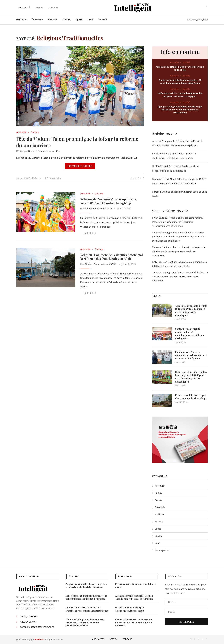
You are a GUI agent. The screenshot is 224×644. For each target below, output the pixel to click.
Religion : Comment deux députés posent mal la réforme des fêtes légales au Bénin (112, 257)
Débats (158, 500)
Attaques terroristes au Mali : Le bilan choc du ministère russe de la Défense (134, 597)
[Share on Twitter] (134, 178)
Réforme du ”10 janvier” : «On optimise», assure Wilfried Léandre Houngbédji (108, 201)
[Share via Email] (144, 178)
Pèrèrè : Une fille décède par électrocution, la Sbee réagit (191, 397)
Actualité (159, 486)
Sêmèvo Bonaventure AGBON (44, 151)
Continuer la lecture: (80, 166)
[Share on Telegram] (141, 178)
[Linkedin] (203, 639)
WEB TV (113, 639)
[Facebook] (191, 639)
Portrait (103, 20)
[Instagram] (199, 639)
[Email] (206, 639)
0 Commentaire (53, 178)
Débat (90, 20)
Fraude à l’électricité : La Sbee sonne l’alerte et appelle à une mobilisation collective (134, 622)
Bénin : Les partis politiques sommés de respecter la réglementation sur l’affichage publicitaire (179, 236)
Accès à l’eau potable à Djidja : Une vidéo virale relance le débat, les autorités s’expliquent (191, 310)
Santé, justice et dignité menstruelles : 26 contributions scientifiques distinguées (190, 334)
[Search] (206, 7)
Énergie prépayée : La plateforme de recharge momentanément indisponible (179, 251)
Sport (79, 20)
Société (52, 20)
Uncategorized (162, 550)
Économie (37, 20)
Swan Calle (158, 218)
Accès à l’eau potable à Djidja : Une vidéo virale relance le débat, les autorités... (86, 585)
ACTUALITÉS (25, 7)
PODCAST (127, 639)
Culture (66, 20)
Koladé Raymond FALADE (98, 209)
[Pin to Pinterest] (136, 178)
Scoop (158, 529)
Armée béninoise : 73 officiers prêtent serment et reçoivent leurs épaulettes (180, 276)
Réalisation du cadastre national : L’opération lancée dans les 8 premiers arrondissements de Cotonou (178, 222)
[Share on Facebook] (131, 178)
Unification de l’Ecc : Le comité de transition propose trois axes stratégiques (191, 355)
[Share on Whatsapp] (139, 178)
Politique (21, 20)
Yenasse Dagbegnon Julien (166, 272)
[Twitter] (195, 639)
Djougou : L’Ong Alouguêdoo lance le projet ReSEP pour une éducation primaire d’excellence (180, 109)
